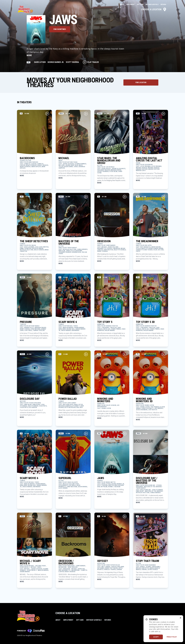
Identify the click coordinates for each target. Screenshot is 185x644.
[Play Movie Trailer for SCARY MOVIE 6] (86, 277)
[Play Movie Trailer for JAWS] (125, 434)
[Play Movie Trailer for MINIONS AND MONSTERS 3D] (163, 354)
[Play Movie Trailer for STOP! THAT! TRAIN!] (163, 516)
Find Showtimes (60, 29)
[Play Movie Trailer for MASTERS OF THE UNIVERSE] (86, 197)
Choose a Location (154, 9)
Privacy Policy (172, 637)
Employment (131, 4)
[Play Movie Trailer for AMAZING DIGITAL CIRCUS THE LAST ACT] (163, 114)
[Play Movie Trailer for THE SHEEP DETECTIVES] (47, 197)
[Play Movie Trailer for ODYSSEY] (125, 516)
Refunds (163, 4)
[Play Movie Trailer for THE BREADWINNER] (163, 197)
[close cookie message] (181, 618)
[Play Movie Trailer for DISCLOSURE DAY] (47, 354)
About (122, 4)
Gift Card (140, 4)
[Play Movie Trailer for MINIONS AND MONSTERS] (125, 354)
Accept (156, 637)
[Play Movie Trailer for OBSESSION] (125, 197)
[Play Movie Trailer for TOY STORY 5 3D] (163, 277)
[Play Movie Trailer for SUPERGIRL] (86, 434)
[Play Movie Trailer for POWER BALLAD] (86, 354)
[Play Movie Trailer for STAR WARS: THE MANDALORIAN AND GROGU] (125, 114)
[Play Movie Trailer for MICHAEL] (86, 114)
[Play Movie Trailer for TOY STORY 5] (125, 277)
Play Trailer (91, 62)
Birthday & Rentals (152, 4)
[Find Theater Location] (141, 82)
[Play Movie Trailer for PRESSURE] (47, 277)
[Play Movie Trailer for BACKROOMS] (47, 114)
